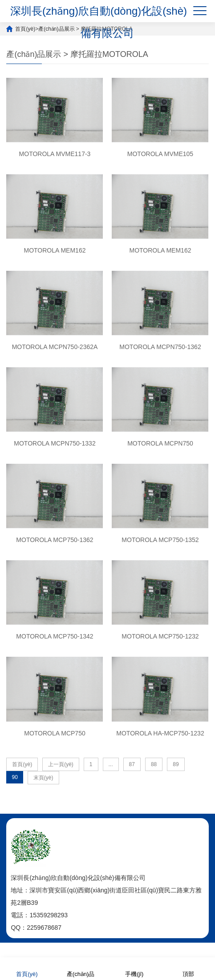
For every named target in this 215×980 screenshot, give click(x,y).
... (111, 764)
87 (132, 764)
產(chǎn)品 (81, 968)
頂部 (188, 968)
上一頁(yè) (61, 764)
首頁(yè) (25, 29)
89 (176, 764)
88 (154, 764)
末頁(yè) (43, 778)
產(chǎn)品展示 (56, 29)
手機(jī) (134, 968)
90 (14, 777)
